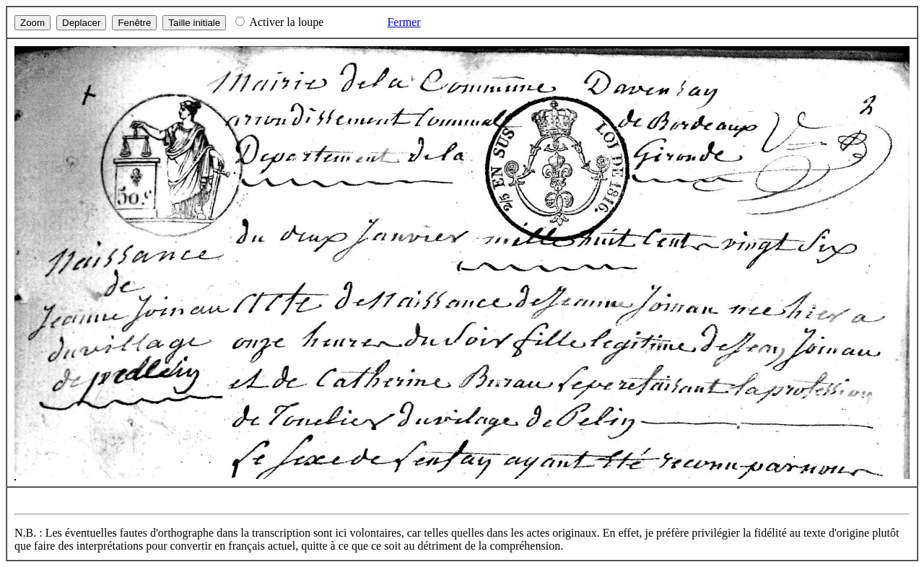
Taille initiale (194, 23)
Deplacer (81, 23)
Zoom (32, 23)
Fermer (404, 22)
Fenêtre (134, 23)
